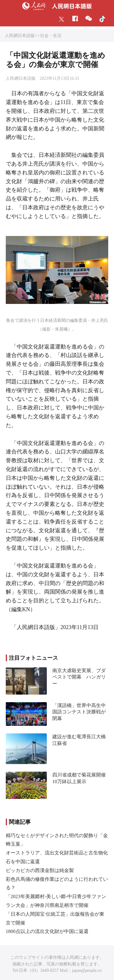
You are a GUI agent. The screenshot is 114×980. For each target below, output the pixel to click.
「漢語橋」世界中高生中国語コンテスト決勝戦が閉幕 (79, 712)
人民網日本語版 (20, 36)
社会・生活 (51, 36)
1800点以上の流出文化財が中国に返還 (47, 931)
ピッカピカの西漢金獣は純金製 (40, 870)
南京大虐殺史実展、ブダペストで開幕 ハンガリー (79, 677)
